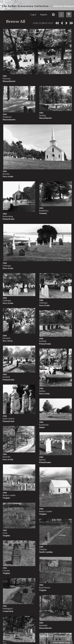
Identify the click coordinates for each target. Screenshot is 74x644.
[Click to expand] (69, 15)
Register (44, 15)
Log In (33, 15)
